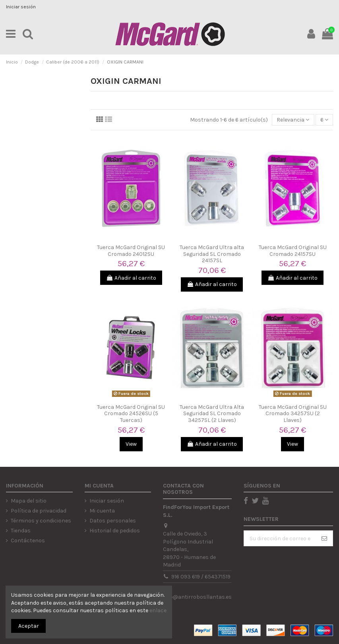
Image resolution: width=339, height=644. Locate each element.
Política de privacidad (39, 511)
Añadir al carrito (131, 278)
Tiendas (21, 531)
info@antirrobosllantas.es (197, 597)
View (131, 444)
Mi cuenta (102, 511)
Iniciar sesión (21, 7)
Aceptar (29, 626)
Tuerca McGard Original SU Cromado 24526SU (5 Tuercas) (131, 414)
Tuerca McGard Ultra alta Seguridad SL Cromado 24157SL (212, 254)
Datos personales (113, 521)
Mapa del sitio (29, 501)
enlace (158, 610)
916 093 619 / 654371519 (201, 577)
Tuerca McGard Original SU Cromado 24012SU (131, 251)
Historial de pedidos (115, 531)
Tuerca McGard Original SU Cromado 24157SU (293, 251)
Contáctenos (28, 541)
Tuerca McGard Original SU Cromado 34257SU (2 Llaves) (293, 414)
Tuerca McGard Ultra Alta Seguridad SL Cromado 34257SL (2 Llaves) (212, 414)
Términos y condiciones (41, 521)
